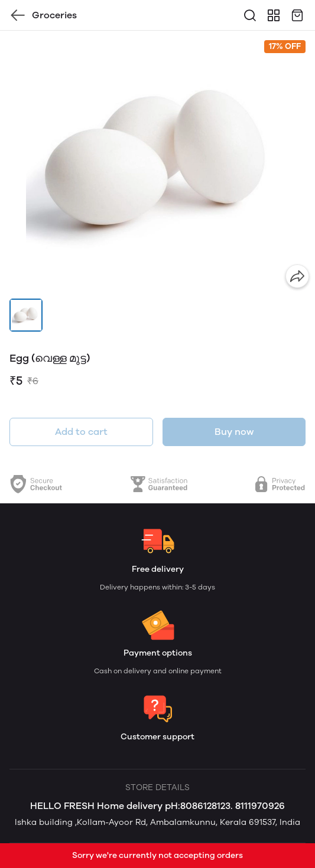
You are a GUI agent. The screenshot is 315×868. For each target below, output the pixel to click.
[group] (157, 162)
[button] (26, 315)
